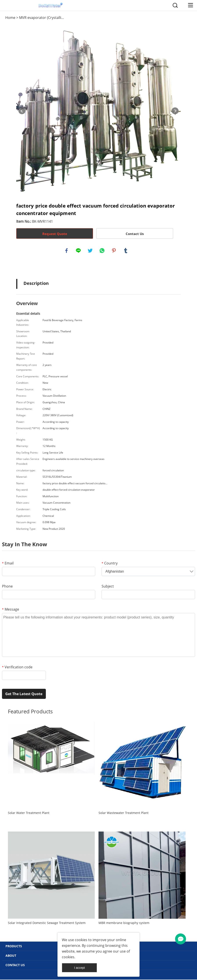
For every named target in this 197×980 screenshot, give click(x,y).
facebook (67, 251)
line (79, 251)
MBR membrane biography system (124, 923)
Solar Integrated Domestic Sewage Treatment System (47, 923)
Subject (108, 587)
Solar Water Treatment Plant (29, 813)
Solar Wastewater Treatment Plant (124, 813)
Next (175, 111)
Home (10, 18)
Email (8, 564)
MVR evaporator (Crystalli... (41, 18)
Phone (7, 587)
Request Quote (55, 234)
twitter (90, 251)
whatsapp (102, 251)
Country (110, 564)
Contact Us (135, 234)
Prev (22, 111)
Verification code (17, 668)
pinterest (114, 251)
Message (11, 610)
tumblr (126, 251)
